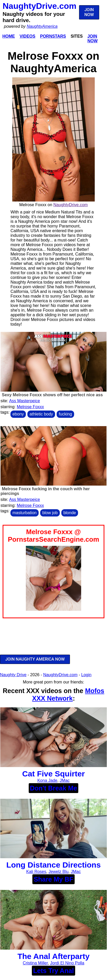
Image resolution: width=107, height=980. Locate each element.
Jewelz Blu (58, 872)
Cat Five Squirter (53, 774)
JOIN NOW (89, 12)
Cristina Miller (35, 963)
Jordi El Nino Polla (67, 963)
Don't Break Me (54, 788)
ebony (18, 414)
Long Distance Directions (53, 865)
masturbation (25, 513)
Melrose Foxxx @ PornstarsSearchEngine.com (53, 536)
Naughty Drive (13, 675)
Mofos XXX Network (68, 694)
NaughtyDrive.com (40, 6)
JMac (65, 780)
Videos (27, 36)
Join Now (93, 39)
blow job (50, 513)
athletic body (41, 414)
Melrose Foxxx (30, 407)
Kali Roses (36, 872)
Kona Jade (47, 780)
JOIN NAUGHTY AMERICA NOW (35, 659)
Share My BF (53, 879)
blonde (70, 513)
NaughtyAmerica (42, 26)
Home (9, 36)
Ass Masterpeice (25, 401)
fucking (65, 414)
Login (86, 675)
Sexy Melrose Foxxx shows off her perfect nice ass (52, 395)
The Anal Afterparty (53, 956)
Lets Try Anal (53, 971)
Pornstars (53, 36)
